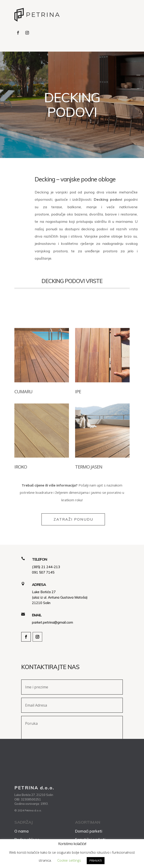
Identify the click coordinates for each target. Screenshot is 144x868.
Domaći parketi (89, 831)
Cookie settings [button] (69, 860)
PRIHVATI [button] (96, 860)
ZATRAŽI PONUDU (83, 519)
